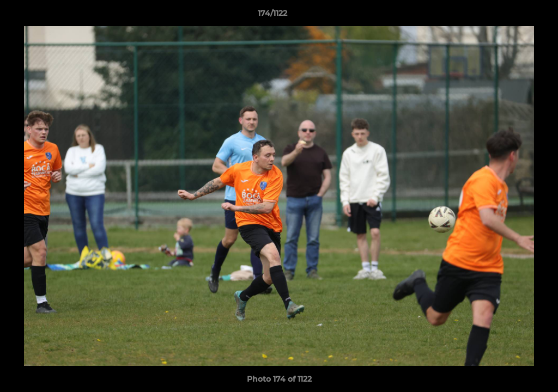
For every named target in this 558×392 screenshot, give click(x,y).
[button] (512, 16)
